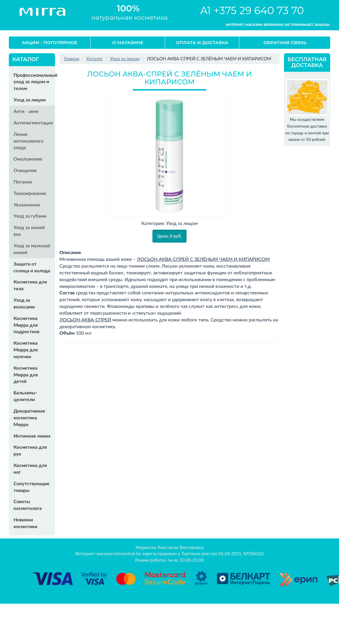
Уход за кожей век (29, 231)
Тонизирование (30, 193)
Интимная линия (32, 436)
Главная (72, 59)
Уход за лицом (30, 100)
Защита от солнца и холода (32, 267)
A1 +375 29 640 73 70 (252, 10)
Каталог (95, 59)
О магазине (128, 42)
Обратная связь (285, 42)
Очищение (25, 170)
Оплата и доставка (202, 42)
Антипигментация (33, 122)
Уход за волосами (24, 303)
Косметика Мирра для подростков (26, 325)
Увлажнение (27, 205)
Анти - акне (26, 111)
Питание (23, 182)
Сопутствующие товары (31, 487)
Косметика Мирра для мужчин (26, 349)
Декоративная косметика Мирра (29, 417)
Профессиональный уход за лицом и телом (34, 82)
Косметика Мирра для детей (26, 374)
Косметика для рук (30, 450)
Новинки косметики (25, 523)
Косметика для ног (30, 468)
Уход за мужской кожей (32, 249)
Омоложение (28, 159)
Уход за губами (30, 216)
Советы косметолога (28, 505)
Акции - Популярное (50, 42)
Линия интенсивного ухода (29, 141)
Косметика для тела (30, 285)
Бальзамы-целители (25, 396)
